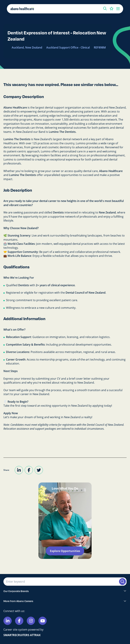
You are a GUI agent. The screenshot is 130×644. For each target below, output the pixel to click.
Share (6, 470)
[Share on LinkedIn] (19, 470)
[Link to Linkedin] (8, 621)
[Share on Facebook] (29, 470)
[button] (105, 9)
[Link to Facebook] (19, 621)
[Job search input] (61, 582)
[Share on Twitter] (39, 470)
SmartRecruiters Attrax (22, 635)
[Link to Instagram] (31, 621)
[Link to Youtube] (43, 621)
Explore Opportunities (65, 551)
